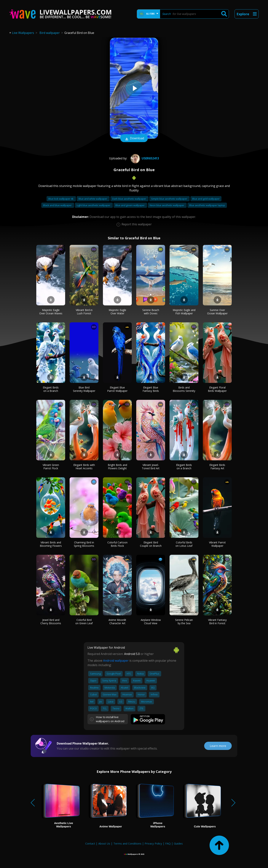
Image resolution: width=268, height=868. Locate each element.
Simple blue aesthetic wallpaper (169, 199)
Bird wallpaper (50, 33)
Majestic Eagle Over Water (117, 312)
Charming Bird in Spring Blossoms (84, 544)
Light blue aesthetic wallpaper (94, 205)
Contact (90, 843)
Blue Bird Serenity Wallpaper (84, 389)
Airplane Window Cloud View (151, 622)
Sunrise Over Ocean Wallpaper (217, 312)
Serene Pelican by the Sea (184, 622)
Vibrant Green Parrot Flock (51, 467)
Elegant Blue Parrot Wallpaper (117, 389)
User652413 (144, 158)
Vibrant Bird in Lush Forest (84, 312)
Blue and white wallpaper (93, 199)
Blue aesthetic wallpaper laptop (207, 205)
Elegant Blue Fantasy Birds (151, 389)
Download (134, 139)
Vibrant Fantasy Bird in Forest (217, 622)
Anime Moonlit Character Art (117, 622)
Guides (178, 843)
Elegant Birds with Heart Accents (84, 467)
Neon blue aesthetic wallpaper (167, 205)
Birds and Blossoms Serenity (184, 389)
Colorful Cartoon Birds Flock (117, 544)
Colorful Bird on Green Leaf (84, 622)
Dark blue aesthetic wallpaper (129, 199)
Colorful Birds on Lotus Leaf (184, 544)
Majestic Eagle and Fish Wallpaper (184, 312)
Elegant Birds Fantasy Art (217, 467)
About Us (104, 843)
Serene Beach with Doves (151, 312)
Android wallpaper (116, 661)
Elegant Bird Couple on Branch (151, 544)
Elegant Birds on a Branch (51, 389)
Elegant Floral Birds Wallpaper (217, 389)
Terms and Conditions (127, 843)
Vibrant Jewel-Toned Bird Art (151, 467)
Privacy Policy (153, 843)
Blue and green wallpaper (130, 205)
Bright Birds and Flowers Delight (117, 467)
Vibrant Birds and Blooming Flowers (51, 544)
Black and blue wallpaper (58, 205)
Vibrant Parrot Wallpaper (217, 544)
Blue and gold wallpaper (206, 199)
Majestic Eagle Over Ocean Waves (51, 312)
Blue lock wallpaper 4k (61, 199)
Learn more (218, 746)
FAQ (168, 843)
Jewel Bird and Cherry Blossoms (51, 622)
